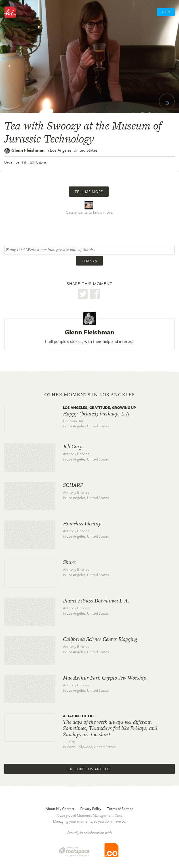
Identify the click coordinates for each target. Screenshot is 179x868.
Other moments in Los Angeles (89, 394)
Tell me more (89, 192)
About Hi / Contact (60, 808)
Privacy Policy (91, 808)
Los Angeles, (74, 150)
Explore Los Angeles (90, 769)
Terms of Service (120, 808)
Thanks (89, 261)
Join (166, 12)
